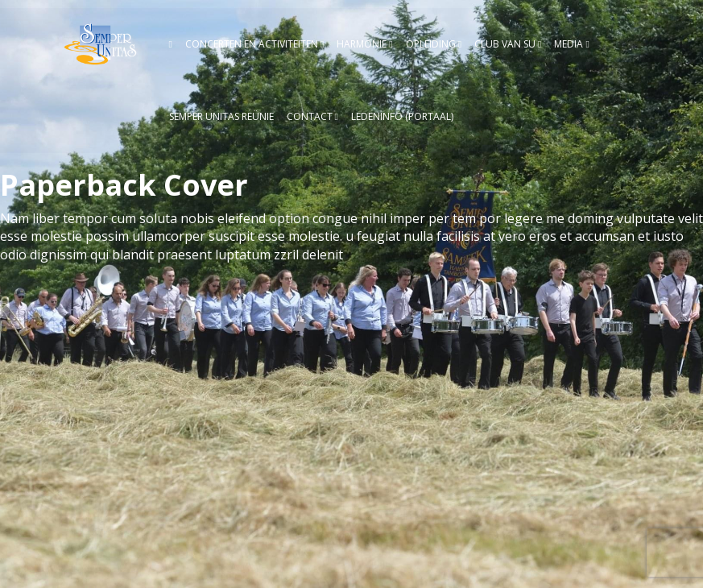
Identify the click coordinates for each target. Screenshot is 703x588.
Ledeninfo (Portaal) (402, 116)
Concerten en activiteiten (252, 44)
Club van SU (505, 44)
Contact (310, 116)
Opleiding (431, 44)
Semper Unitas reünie (221, 116)
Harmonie (362, 44)
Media (569, 44)
